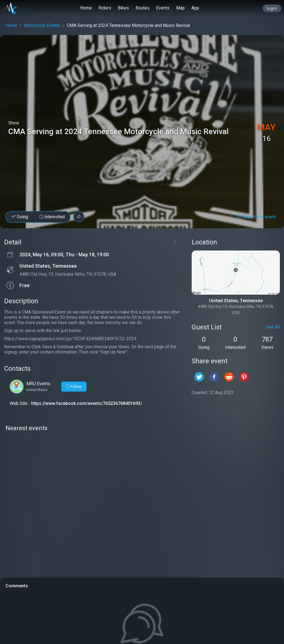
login (272, 8)
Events (163, 8)
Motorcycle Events (42, 25)
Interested (52, 217)
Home (86, 8)
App (195, 8)
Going (20, 217)
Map (180, 8)
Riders (105, 8)
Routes (143, 8)
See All (273, 327)
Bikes (123, 8)
